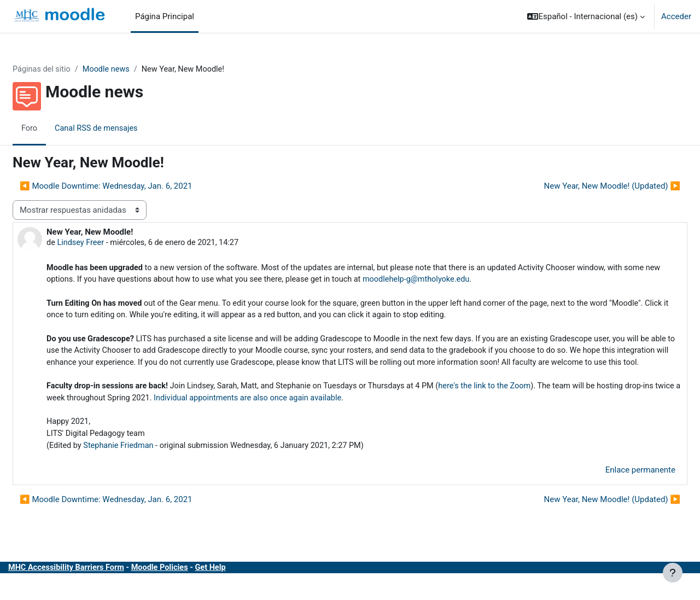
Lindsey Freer (108, 243)
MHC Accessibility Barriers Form (95, 589)
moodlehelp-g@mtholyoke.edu (513, 281)
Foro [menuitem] (56, 129)
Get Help (244, 589)
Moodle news (135, 69)
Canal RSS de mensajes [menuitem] (124, 129)
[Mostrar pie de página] (673, 573)
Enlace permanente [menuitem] (614, 491)
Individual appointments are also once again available (370, 417)
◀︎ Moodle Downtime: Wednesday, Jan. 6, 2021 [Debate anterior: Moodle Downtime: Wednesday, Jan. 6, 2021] (132, 187)
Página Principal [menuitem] (165, 16)
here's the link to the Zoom (527, 404)
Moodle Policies (191, 589)
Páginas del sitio (69, 69)
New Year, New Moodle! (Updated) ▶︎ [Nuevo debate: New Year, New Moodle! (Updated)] (586, 187)
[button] (586, 16)
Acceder (676, 16)
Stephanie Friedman (147, 466)
